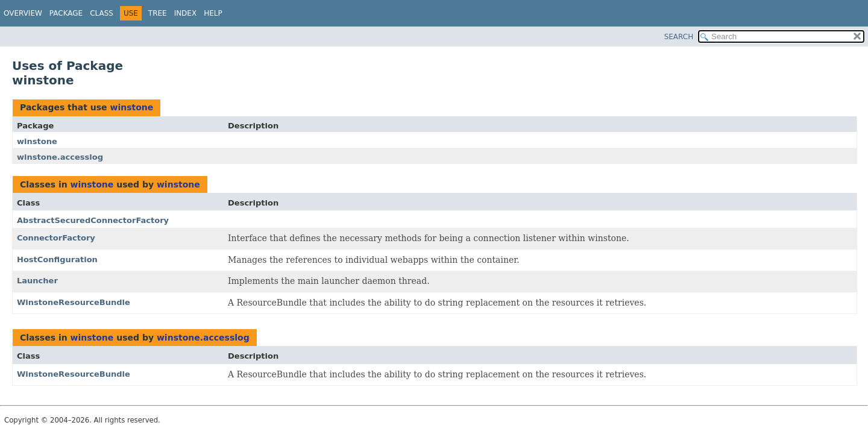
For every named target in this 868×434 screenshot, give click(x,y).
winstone (131, 107)
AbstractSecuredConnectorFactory (93, 220)
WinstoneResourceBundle (74, 302)
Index (186, 13)
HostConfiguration (57, 259)
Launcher (37, 281)
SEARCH (679, 37)
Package (66, 13)
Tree (158, 13)
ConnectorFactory (56, 238)
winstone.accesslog (60, 157)
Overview (23, 13)
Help (213, 13)
